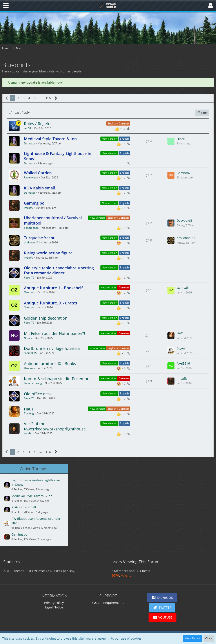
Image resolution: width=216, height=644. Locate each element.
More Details (193, 638)
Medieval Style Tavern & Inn (50, 139)
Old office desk (38, 394)
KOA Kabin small (39, 188)
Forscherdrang (33, 383)
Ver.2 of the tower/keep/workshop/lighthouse (55, 426)
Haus (29, 409)
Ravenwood (31, 177)
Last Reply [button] (22, 112)
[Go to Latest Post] (171, 141)
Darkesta (30, 143)
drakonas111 (32, 242)
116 (48, 98)
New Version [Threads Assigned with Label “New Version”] (109, 139)
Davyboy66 (185, 220)
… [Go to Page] (41, 98)
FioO (180, 333)
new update (28, 82)
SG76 (115, 575)
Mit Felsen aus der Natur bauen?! (54, 333)
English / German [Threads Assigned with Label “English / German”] (118, 123)
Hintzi (181, 139)
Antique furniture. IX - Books (50, 363)
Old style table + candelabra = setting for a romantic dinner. (59, 270)
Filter (202, 113)
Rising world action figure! (49, 253)
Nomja (28, 338)
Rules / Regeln (37, 124)
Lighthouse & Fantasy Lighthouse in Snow (58, 156)
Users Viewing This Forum (135, 562)
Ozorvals (29, 292)
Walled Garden (38, 173)
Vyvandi (127, 575)
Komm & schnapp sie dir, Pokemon (57, 379)
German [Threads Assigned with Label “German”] (124, 287)
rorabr (28, 433)
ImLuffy (28, 208)
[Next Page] (56, 98)
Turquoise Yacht (39, 238)
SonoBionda (31, 228)
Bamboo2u (185, 173)
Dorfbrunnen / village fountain (52, 348)
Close (209, 638)
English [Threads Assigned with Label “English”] (124, 139)
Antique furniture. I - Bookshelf (53, 288)
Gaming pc (34, 203)
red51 (28, 128)
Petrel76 (29, 278)
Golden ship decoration (46, 318)
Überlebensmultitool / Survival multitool (53, 220)
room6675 (30, 353)
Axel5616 (183, 363)
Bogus (181, 348)
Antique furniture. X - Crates (51, 303)
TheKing (29, 413)
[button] (6, 5)
